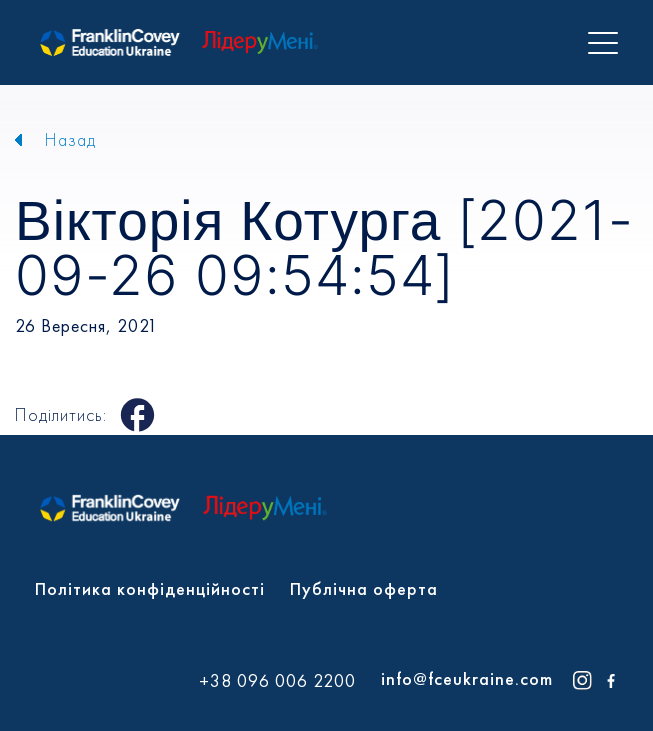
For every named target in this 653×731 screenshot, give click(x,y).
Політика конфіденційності (150, 588)
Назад (70, 139)
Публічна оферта (364, 588)
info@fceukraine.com (467, 678)
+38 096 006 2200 (277, 681)
